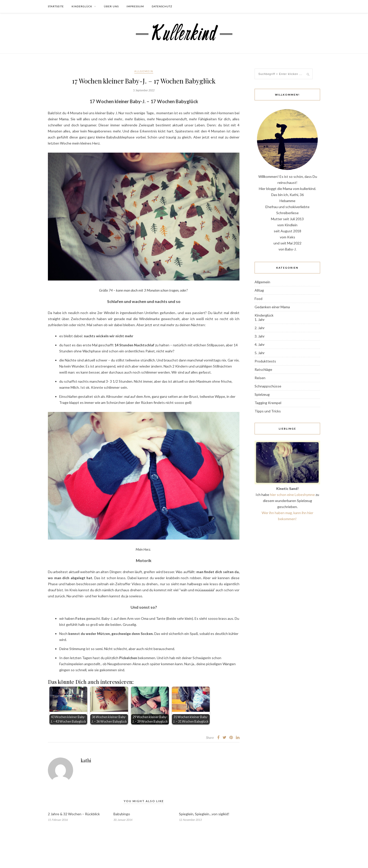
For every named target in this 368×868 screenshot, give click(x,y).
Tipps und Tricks (268, 411)
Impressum (135, 6)
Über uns (111, 6)
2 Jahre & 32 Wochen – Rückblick (74, 814)
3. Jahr (260, 336)
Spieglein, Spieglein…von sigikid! (204, 814)
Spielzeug (262, 394)
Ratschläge (263, 369)
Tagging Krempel (268, 403)
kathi (86, 761)
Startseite (56, 6)
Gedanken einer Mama (272, 307)
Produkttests (265, 361)
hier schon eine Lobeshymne (292, 495)
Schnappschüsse (268, 386)
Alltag (259, 290)
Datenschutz (162, 6)
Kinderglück (82, 6)
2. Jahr (260, 328)
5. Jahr (260, 353)
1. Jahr (260, 319)
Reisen (260, 378)
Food (258, 299)
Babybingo (122, 814)
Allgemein (144, 71)
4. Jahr (260, 344)
